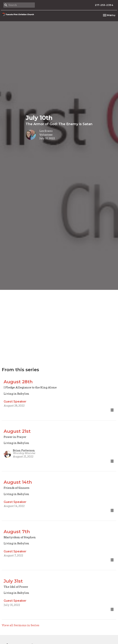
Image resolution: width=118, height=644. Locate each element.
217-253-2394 (104, 5)
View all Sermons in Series (21, 625)
